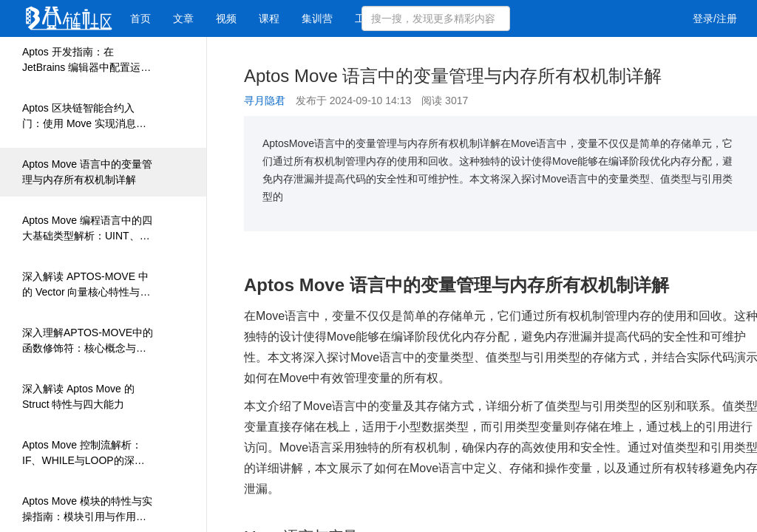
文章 (183, 18)
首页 (140, 18)
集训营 (317, 18)
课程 (269, 18)
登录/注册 (715, 18)
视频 (226, 18)
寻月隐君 (265, 100)
